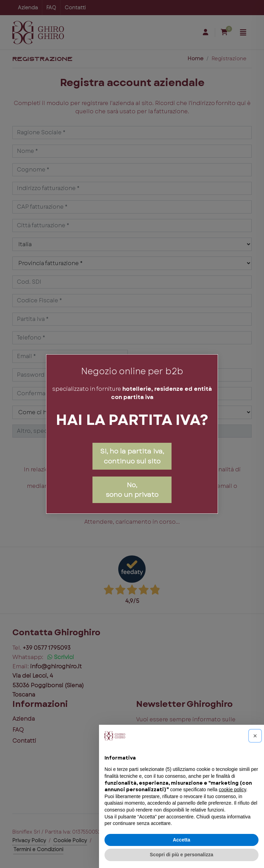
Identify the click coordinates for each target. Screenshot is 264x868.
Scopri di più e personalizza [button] (181, 855)
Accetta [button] (182, 840)
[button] (255, 736)
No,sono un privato (132, 490)
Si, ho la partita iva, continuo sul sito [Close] (132, 456)
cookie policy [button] (233, 789)
